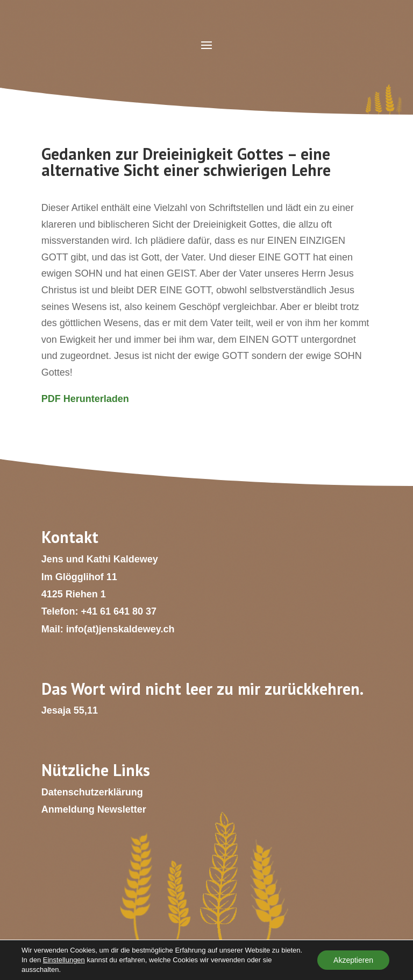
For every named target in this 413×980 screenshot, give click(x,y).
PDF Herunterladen (85, 399)
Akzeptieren (353, 960)
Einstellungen (64, 960)
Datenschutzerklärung (92, 792)
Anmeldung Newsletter (94, 809)
